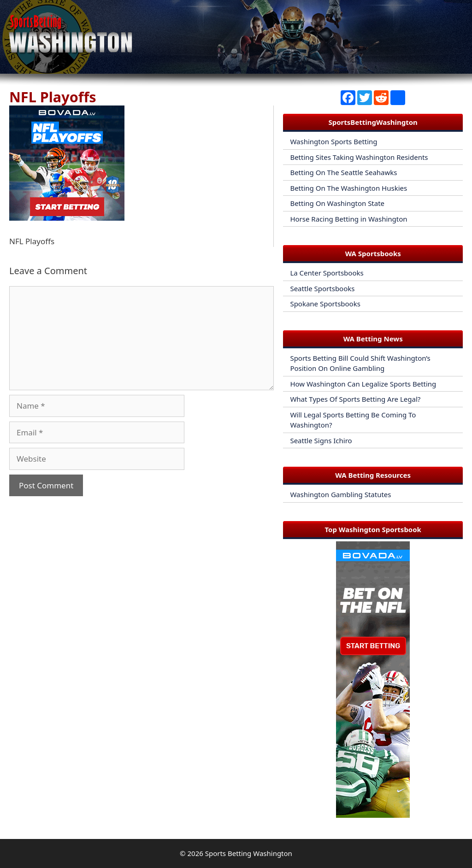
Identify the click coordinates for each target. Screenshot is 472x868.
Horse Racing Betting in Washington (348, 219)
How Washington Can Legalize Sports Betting (363, 384)
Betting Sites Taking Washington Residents (359, 157)
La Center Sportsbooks (327, 273)
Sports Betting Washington (249, 853)
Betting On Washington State (337, 203)
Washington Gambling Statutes (340, 494)
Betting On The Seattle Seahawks (343, 172)
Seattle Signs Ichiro (321, 440)
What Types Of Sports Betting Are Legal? (355, 399)
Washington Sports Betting (333, 141)
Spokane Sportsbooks (325, 304)
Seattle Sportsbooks (322, 288)
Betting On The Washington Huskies (348, 188)
